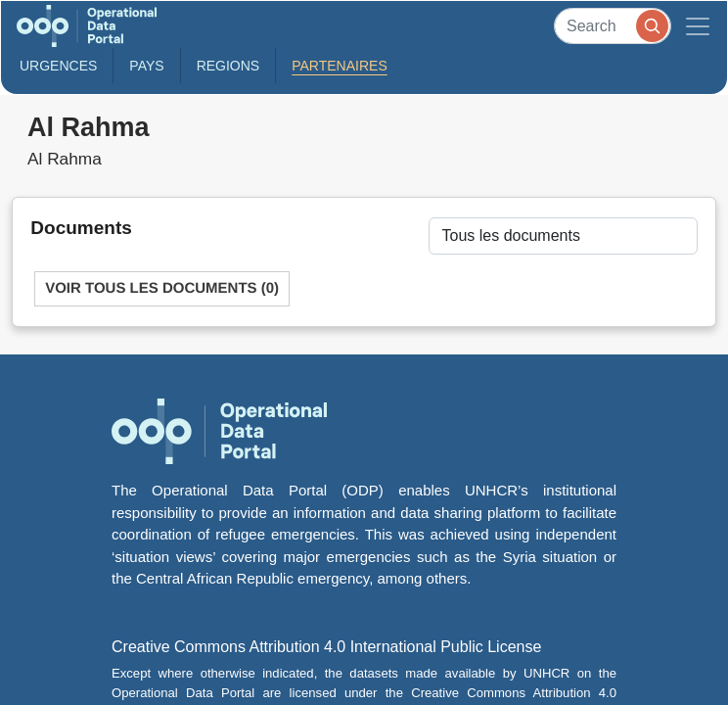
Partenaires (340, 66)
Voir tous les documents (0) (162, 288)
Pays (146, 66)
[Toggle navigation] (698, 26)
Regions (228, 66)
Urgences (58, 66)
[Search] (613, 26)
